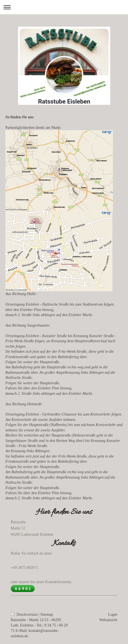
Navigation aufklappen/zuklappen (64, 7)
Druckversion (25, 614)
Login (113, 614)
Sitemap (47, 614)
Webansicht (108, 620)
